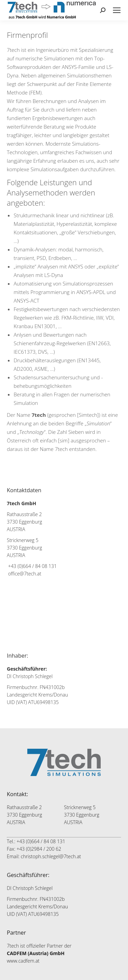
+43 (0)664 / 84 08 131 (32, 566)
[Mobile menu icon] (117, 10)
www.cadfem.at (23, 961)
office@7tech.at (25, 574)
